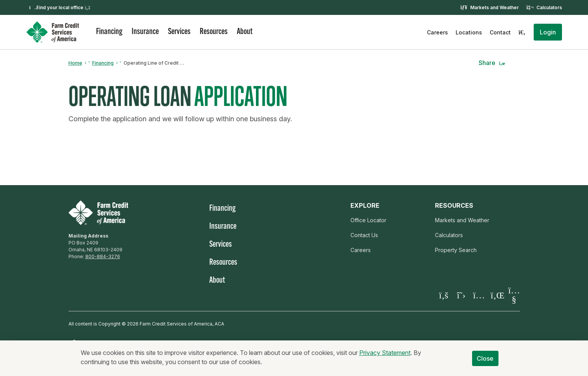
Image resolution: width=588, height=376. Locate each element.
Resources (214, 32)
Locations (469, 32)
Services (179, 32)
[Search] (522, 32)
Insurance (145, 32)
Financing (109, 32)
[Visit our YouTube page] (514, 295)
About (245, 32)
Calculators (549, 7)
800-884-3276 (103, 256)
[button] (548, 32)
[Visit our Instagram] (479, 295)
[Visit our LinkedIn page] (497, 295)
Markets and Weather (494, 7)
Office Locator (368, 220)
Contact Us (364, 235)
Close (485, 363)
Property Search (456, 250)
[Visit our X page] (461, 295)
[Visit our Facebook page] (444, 295)
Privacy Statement (385, 357)
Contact (500, 32)
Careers (437, 32)
